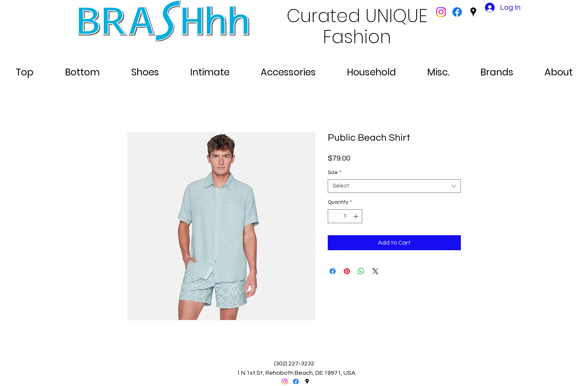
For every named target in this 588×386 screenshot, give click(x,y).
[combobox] (394, 186)
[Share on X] (375, 271)
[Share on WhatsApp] (361, 271)
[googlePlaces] (473, 12)
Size (334, 173)
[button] (25, 69)
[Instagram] (441, 12)
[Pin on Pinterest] (347, 271)
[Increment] (356, 216)
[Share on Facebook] (333, 271)
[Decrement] (334, 216)
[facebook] (457, 12)
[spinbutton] (345, 216)
